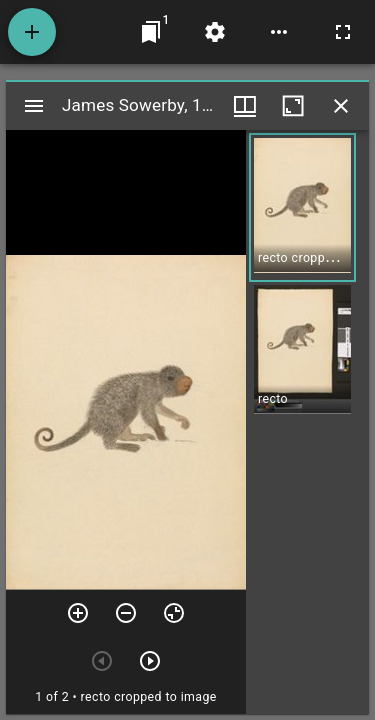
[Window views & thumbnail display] (245, 106)
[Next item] (150, 661)
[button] (302, 207)
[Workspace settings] (215, 32)
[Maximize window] (293, 106)
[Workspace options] (279, 32)
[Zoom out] (126, 613)
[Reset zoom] (174, 613)
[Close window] (341, 106)
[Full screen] (343, 32)
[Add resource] (32, 32)
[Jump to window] (151, 32)
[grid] (307, 422)
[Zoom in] (78, 613)
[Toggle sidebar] (34, 106)
